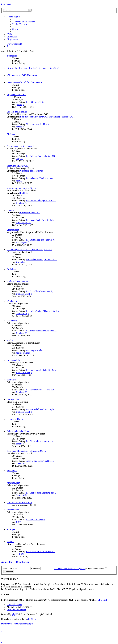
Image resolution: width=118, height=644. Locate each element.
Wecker (10, 340)
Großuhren (11, 269)
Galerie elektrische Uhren (18, 431)
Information (12, 56)
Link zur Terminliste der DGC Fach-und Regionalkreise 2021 (47, 117)
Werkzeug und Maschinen (31, 171)
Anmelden (7, 562)
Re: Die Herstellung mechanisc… (41, 200)
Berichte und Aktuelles (17, 112)
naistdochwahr (22, 353)
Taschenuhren (13, 510)
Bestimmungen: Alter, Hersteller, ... (22, 146)
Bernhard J (21, 203)
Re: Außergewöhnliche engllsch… (41, 331)
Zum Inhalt (6, 4)
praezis (19, 105)
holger (19, 159)
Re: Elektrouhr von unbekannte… (41, 441)
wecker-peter (22, 242)
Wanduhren (12, 301)
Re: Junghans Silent (35, 350)
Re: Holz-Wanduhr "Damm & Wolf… (43, 311)
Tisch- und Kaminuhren (17, 281)
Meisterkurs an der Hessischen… (41, 124)
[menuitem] (23, 22)
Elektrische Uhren (15, 419)
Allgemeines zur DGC (17, 95)
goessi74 (20, 463)
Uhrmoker (21, 262)
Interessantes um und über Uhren (21, 188)
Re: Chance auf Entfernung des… (41, 493)
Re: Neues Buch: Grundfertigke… (41, 220)
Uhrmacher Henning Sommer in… (41, 259)
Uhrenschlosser (23, 223)
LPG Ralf (102, 600)
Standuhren (12, 321)
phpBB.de (32, 619)
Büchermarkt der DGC (30, 213)
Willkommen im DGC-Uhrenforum (22, 75)
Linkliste (24, 193)
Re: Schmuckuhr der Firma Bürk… (42, 390)
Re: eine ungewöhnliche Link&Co (41, 370)
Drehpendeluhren (14, 360)
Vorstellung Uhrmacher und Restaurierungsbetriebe (29, 249)
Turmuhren (12, 380)
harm (18, 181)
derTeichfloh (22, 313)
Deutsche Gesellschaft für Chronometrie (24, 82)
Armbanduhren (13, 483)
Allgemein (11, 134)
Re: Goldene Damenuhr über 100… (42, 156)
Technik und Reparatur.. (17, 166)
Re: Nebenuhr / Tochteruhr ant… (41, 178)
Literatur (11, 210)
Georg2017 (21, 495)
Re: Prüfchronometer (35, 520)
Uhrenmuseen (13, 230)
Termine (10, 542)
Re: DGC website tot (35, 102)
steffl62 (19, 554)
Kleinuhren (12, 471)
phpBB (15, 614)
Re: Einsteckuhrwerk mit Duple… (41, 409)
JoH (18, 522)
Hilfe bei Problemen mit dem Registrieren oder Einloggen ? (33, 68)
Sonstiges (11, 529)
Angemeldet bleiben (96, 569)
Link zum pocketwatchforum (19, 502)
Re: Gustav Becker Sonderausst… (41, 240)
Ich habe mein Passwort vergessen (69, 569)
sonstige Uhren (13, 399)
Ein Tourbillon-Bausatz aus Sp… (41, 291)
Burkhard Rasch (23, 294)
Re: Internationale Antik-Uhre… (40, 552)
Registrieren (23, 562)
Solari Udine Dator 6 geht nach (40, 461)
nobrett (19, 127)
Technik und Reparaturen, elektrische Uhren (26, 451)
